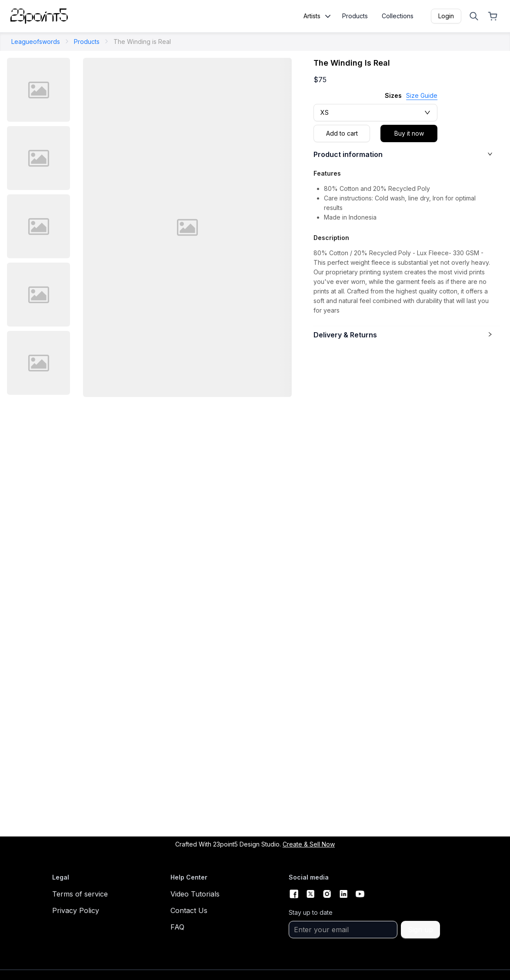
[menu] (376, 19)
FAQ (177, 927)
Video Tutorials (195, 894)
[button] (407, 158)
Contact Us (189, 910)
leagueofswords (36, 42)
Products (87, 42)
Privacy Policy (76, 910)
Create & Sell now (309, 844)
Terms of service (80, 894)
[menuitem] (355, 19)
